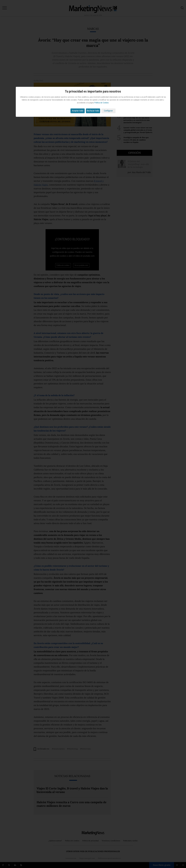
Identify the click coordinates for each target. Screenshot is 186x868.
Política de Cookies (101, 103)
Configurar (108, 111)
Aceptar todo (78, 111)
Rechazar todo (93, 111)
